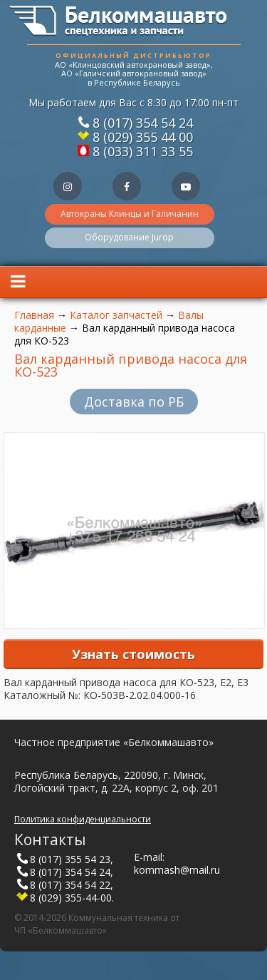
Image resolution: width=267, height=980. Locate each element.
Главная (34, 315)
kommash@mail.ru (177, 870)
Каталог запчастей (116, 315)
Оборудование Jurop (129, 237)
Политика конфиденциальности (83, 819)
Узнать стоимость (133, 654)
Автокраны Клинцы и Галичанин (130, 214)
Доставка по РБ (134, 402)
